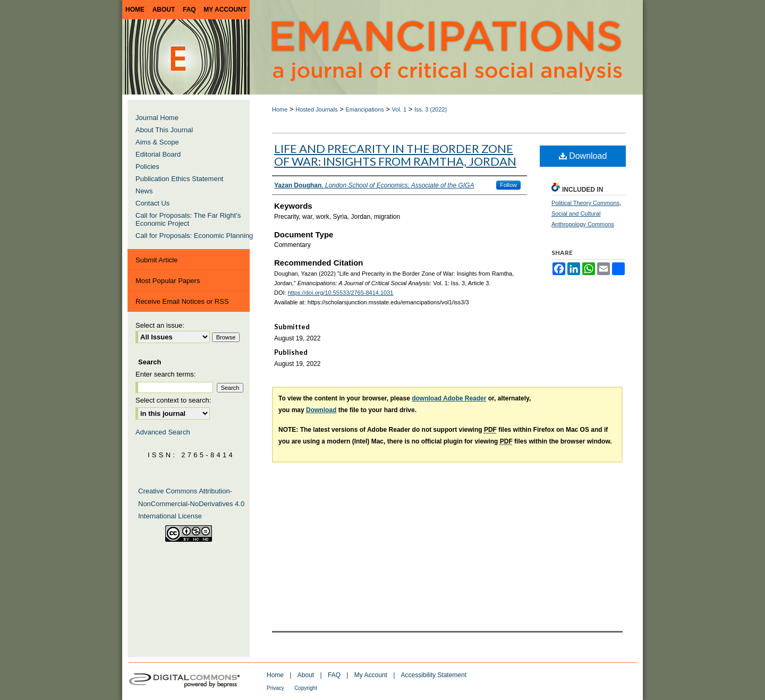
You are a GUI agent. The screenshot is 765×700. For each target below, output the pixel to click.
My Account (371, 675)
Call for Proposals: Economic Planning (194, 236)
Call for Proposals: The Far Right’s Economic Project (188, 219)
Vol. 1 (399, 109)
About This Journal (164, 130)
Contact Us (152, 203)
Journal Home (157, 118)
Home (280, 109)
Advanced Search (163, 432)
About (306, 675)
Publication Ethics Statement (179, 179)
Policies (147, 167)
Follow (508, 185)
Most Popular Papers (168, 281)
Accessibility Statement (434, 675)
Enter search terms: (165, 374)
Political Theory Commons (585, 203)
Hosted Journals (317, 109)
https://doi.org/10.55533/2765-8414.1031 (341, 293)
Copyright (306, 688)
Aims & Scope (157, 142)
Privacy (275, 688)
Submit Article (156, 260)
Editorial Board (158, 154)
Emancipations (365, 109)
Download (583, 156)
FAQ (334, 675)
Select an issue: (160, 325)
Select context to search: (173, 400)
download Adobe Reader (449, 398)
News (144, 191)
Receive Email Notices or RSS (182, 301)
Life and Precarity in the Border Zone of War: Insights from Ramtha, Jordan (395, 155)
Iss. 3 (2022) (431, 109)
